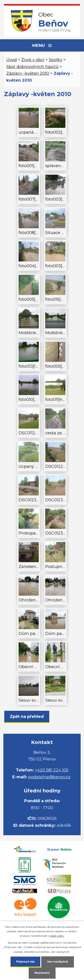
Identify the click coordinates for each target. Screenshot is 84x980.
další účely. (57, 936)
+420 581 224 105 (52, 770)
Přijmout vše (25, 962)
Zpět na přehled (27, 717)
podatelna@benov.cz (49, 777)
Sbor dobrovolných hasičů (32, 67)
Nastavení (42, 973)
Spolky (56, 60)
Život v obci (33, 60)
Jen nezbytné (58, 962)
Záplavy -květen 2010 (28, 73)
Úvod (12, 60)
